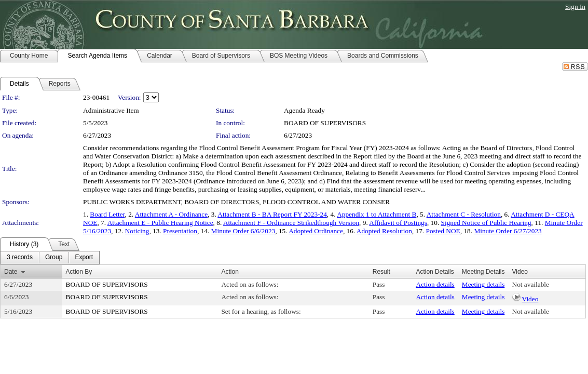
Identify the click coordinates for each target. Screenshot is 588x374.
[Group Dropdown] (54, 258)
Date (11, 272)
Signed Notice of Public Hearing (486, 223)
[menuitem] (20, 258)
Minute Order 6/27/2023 (508, 231)
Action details (435, 284)
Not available (531, 284)
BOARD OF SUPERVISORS (325, 123)
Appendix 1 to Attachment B (377, 214)
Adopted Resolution (384, 231)
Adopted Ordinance (316, 231)
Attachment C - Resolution (464, 214)
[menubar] (50, 258)
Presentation (180, 231)
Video (530, 299)
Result (381, 272)
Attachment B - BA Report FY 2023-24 (272, 214)
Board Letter (107, 214)
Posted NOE (443, 231)
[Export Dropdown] (84, 258)
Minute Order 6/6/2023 (243, 231)
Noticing (137, 231)
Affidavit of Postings (398, 223)
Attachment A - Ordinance (171, 214)
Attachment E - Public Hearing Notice (160, 223)
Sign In (575, 6)
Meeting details (483, 284)
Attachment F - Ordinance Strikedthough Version (291, 223)
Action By (79, 272)
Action (230, 272)
